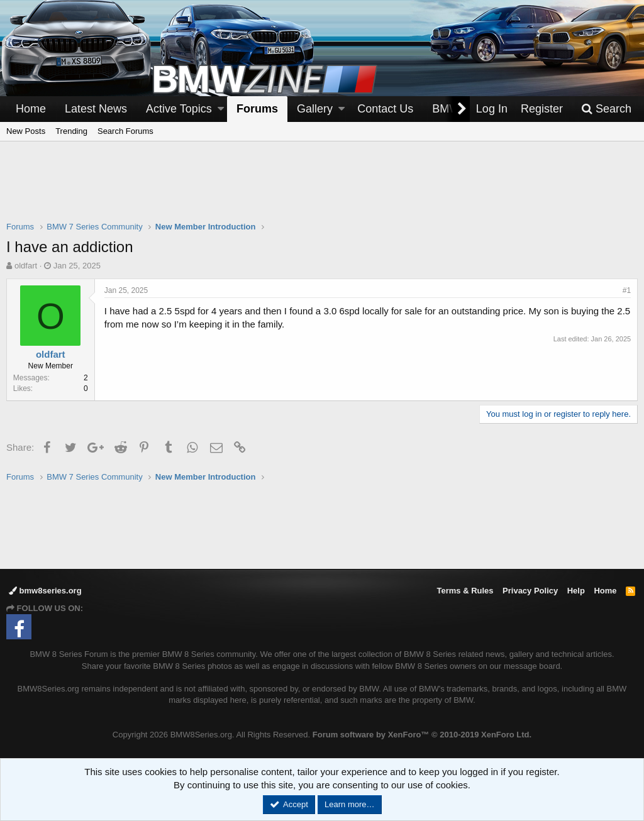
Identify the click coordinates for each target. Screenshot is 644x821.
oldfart (26, 266)
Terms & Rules (465, 591)
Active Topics (179, 109)
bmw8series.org (45, 591)
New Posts (26, 131)
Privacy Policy (530, 591)
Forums (257, 109)
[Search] (606, 109)
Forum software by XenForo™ (422, 735)
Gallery (315, 109)
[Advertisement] (322, 189)
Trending (71, 131)
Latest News (96, 109)
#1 (627, 290)
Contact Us (385, 109)
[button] (221, 109)
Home (31, 109)
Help (576, 591)
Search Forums (125, 131)
